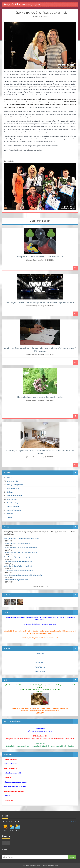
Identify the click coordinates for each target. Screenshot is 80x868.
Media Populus (54, 865)
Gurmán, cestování (13, 507)
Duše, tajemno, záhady (14, 496)
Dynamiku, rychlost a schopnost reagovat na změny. (21, 552)
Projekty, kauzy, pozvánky (41, 17)
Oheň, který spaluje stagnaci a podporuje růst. (19, 557)
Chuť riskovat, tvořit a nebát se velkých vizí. (18, 561)
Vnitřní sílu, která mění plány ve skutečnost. (18, 566)
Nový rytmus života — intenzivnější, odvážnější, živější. (22, 539)
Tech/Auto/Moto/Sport (14, 510)
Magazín (10, 478)
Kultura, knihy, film (13, 481)
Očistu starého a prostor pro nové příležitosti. (18, 571)
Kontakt (46, 865)
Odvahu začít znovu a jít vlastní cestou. (17, 580)
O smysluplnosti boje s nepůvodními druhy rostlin (40, 397)
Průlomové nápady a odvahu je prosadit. (17, 543)
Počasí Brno (40, 663)
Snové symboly (12, 499)
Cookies (9, 517)
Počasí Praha (40, 653)
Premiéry (10, 514)
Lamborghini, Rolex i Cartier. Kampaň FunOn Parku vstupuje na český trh (40, 302)
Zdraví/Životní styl (12, 503)
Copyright (25, 865)
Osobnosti (10, 492)
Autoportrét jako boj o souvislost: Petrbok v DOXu (40, 257)
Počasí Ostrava (40, 667)
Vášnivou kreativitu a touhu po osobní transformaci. (21, 548)
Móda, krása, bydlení (14, 488)
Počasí (74, 822)
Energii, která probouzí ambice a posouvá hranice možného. (23, 575)
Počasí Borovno (40, 672)
